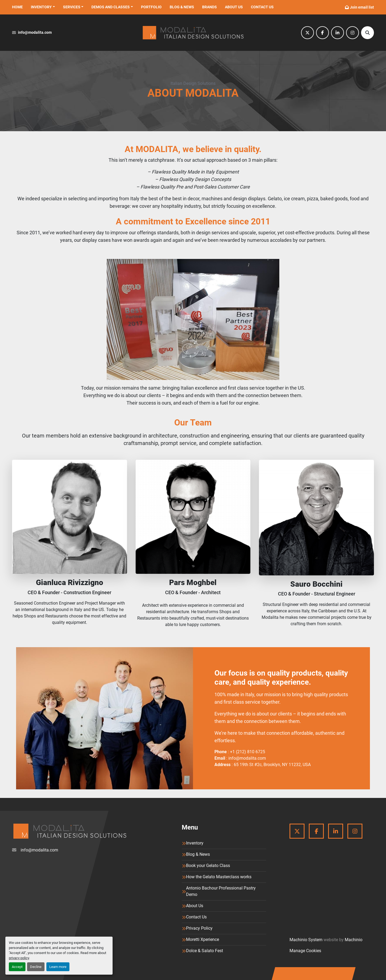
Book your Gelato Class (208, 866)
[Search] (368, 33)
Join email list (362, 7)
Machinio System (306, 940)
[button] (43, 7)
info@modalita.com (35, 33)
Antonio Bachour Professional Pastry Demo (221, 891)
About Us (234, 7)
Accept (17, 967)
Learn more (58, 967)
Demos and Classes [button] (111, 7)
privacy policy (19, 958)
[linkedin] (337, 33)
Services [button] (72, 7)
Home (17, 7)
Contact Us (262, 7)
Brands (209, 7)
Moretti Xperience (203, 939)
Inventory (41, 7)
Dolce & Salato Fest (205, 951)
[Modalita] (70, 831)
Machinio (354, 940)
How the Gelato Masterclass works (219, 877)
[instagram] (352, 33)
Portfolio (151, 7)
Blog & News (182, 7)
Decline (36, 967)
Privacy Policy (199, 928)
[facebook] (322, 33)
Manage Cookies (305, 951)
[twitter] (307, 33)
